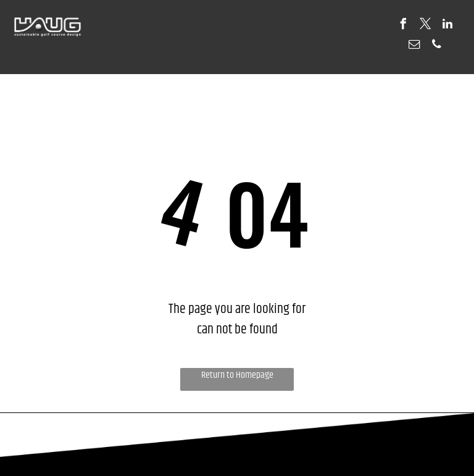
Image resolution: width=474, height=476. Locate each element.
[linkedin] (447, 26)
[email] (414, 46)
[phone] (436, 46)
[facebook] (403, 26)
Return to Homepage (237, 375)
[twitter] (425, 26)
